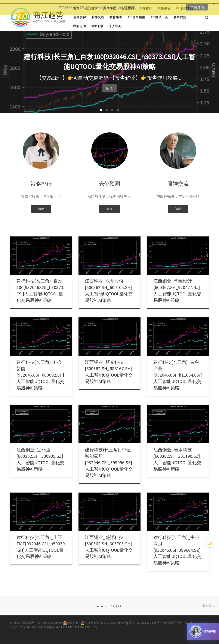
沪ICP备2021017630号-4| (147, 620)
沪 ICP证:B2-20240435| (31, 624)
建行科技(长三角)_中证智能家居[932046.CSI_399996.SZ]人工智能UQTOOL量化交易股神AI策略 (109, 460)
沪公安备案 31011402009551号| (105, 620)
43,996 (116, 603)
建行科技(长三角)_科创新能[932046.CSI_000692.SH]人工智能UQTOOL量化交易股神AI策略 (40, 372)
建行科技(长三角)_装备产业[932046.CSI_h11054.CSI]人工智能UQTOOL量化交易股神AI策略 (178, 372)
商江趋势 (28, 620)
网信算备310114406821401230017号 (73, 624)
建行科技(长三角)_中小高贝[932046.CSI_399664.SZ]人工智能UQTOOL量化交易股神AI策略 (177, 547)
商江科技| (72, 620)
